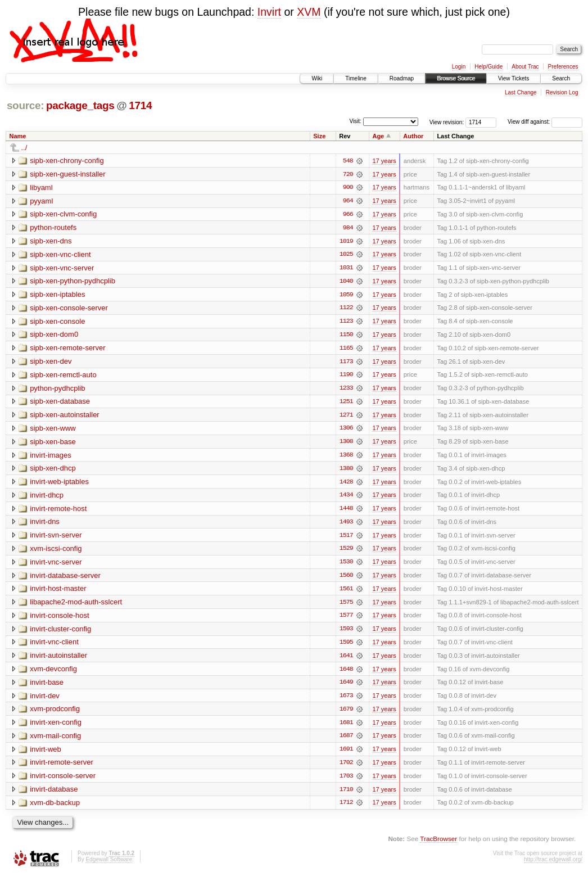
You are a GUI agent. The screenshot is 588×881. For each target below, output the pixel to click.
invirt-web (46, 754)
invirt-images (51, 457)
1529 (346, 552)
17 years (384, 161)
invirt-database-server (65, 579)
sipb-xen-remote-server (67, 349)
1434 (346, 498)
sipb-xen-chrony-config (67, 161)
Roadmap (402, 78)
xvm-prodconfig (55, 714)
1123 (346, 323)
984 (348, 228)
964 (348, 201)
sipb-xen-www (53, 430)
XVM (309, 12)
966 (348, 215)
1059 (346, 296)
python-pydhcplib (57, 390)
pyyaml (41, 201)
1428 (346, 485)
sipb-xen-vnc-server (62, 268)
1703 (346, 781)
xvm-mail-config (55, 741)
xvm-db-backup (55, 808)
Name (18, 136)
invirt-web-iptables (59, 484)
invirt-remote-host (58, 511)
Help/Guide (489, 67)
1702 (346, 768)
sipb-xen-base (53, 444)
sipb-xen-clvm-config (63, 214)
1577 (346, 620)
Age (378, 136)
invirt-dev (45, 700)
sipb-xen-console (57, 322)
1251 (346, 404)
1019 (346, 242)
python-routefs (53, 228)
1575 (346, 606)
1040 (346, 282)
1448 (346, 512)
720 (348, 174)
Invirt (269, 12)
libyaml (41, 188)
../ (24, 148)
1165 (346, 350)
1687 (346, 741)
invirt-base (47, 687)
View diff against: (545, 122)
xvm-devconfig (53, 673)
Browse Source (456, 78)
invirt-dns (45, 525)
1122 (346, 309)
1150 (346, 336)
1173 (346, 363)
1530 (346, 566)
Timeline (356, 78)
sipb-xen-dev (51, 363)
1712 (346, 808)
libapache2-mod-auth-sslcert (76, 606)
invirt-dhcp (47, 498)
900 (348, 188)
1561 (346, 593)
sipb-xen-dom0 (54, 336)
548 (348, 161)
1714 (140, 105)
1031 (346, 269)
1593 (346, 633)
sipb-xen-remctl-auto (63, 376)
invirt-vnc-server (56, 565)
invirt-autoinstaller (58, 660)
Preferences (563, 67)
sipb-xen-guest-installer (67, 174)
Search (561, 78)
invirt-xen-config (56, 727)
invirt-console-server (63, 781)
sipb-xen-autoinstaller (65, 417)
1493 (346, 525)
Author (413, 136)
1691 (346, 755)
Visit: (355, 121)
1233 (346, 390)
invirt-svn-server (56, 538)
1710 (346, 795)
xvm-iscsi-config (56, 552)
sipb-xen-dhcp (53, 471)
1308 (346, 444)
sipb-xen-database (60, 403)
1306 (346, 431)
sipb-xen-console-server (69, 309)
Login (459, 67)
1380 (346, 471)
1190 (346, 377)
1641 (346, 660)
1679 (346, 714)
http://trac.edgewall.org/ (553, 866)
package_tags (80, 105)
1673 (346, 701)
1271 (346, 417)
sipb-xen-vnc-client (60, 255)
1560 (346, 579)
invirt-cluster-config (60, 633)
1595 (346, 647)
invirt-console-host (60, 619)
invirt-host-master (58, 592)
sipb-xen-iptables (57, 295)
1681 (346, 728)
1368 (346, 458)
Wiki (317, 78)
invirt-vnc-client (54, 646)
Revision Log (562, 92)
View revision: (447, 122)
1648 (346, 674)
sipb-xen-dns (51, 241)
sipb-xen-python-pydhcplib (73, 282)
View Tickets (514, 78)
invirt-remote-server (62, 768)
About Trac (525, 67)
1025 (346, 255)
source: (25, 105)
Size (319, 136)
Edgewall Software (109, 866)
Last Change (521, 92)
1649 (346, 687)
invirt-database (54, 795)
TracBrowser (438, 845)
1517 (346, 539)
